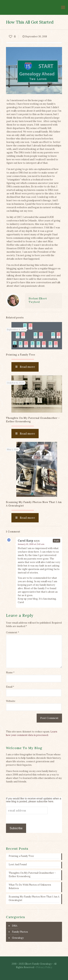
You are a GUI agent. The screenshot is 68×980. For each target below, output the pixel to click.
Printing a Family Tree (21, 355)
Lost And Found (18, 864)
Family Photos (20, 932)
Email (10, 687)
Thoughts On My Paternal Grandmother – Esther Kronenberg (32, 875)
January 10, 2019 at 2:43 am (31, 544)
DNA (15, 926)
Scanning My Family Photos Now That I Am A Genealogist (34, 898)
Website (11, 701)
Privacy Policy (44, 967)
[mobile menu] (63, 7)
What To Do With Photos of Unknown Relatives (30, 887)
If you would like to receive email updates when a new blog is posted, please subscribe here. (34, 800)
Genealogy (18, 938)
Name (10, 673)
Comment (13, 632)
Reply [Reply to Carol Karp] (56, 541)
